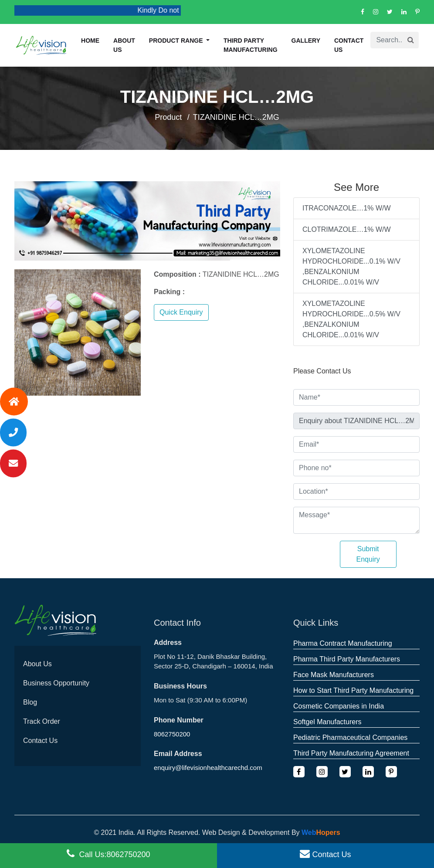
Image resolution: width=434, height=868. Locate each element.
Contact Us (349, 45)
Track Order (42, 721)
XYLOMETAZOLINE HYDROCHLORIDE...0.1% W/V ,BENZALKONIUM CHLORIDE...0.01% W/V (351, 266)
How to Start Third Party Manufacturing (353, 690)
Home (90, 41)
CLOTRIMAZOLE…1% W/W (347, 229)
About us (124, 45)
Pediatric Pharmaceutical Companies (350, 737)
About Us (37, 664)
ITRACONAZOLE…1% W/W (347, 208)
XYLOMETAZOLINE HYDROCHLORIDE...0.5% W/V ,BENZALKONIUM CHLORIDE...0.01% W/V (351, 319)
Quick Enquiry (181, 312)
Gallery (306, 41)
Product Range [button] (177, 41)
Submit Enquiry (368, 554)
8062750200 (172, 734)
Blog (30, 702)
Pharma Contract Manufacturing (343, 643)
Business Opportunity (56, 683)
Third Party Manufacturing (251, 45)
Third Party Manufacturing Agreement (351, 753)
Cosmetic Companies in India (339, 706)
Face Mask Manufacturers (334, 675)
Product (168, 117)
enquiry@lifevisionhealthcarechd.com (208, 768)
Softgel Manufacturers (327, 722)
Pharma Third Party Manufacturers (347, 659)
